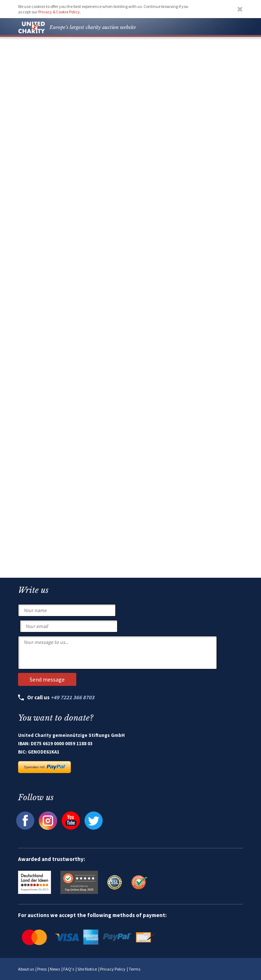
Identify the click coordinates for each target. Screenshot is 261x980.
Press (42, 969)
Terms (134, 969)
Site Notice (87, 969)
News (55, 969)
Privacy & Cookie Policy (59, 12)
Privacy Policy (113, 969)
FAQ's (69, 969)
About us (26, 969)
